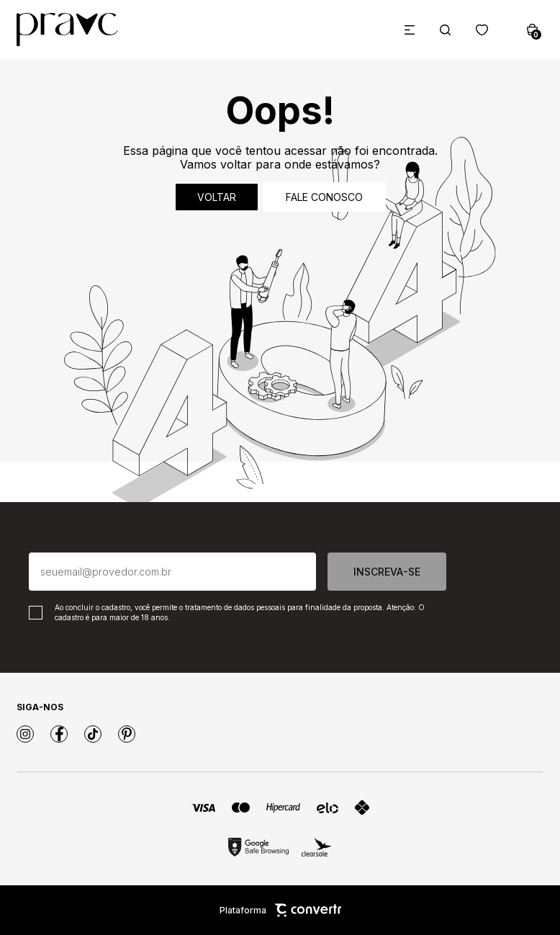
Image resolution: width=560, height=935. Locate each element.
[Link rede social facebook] (59, 734)
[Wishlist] (482, 30)
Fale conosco (324, 197)
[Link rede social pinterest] (127, 734)
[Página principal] (67, 30)
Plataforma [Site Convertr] (280, 910)
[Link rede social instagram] (25, 734)
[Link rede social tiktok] (93, 734)
